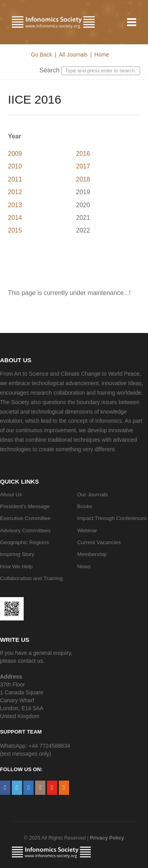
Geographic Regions (24, 542)
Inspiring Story (17, 554)
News (84, 566)
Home (102, 55)
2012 (15, 192)
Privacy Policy (107, 838)
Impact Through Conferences (112, 518)
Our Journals (93, 495)
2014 (15, 218)
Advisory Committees (25, 530)
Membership (92, 554)
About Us (11, 495)
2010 (15, 166)
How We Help (16, 566)
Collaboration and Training (31, 578)
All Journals (73, 55)
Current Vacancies (99, 542)
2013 (15, 205)
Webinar (87, 530)
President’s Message (25, 506)
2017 (83, 166)
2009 (15, 154)
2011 (15, 179)
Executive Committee (25, 518)
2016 (83, 154)
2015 (15, 230)
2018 (83, 179)
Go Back (41, 55)
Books (85, 506)
